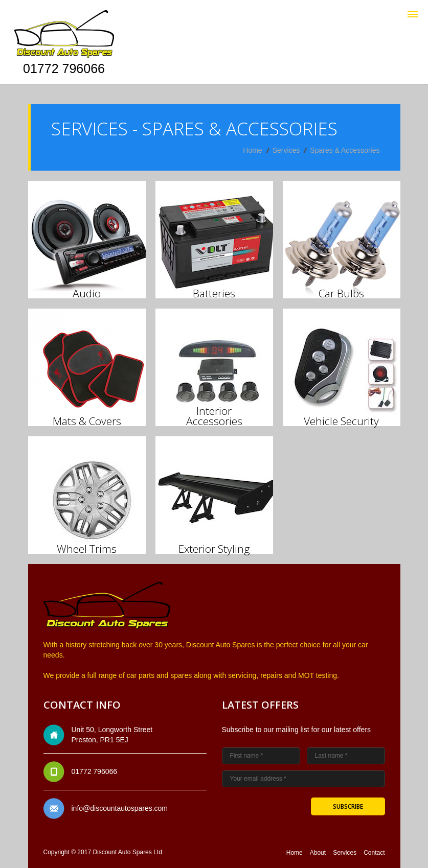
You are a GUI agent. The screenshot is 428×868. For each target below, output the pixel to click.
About (318, 853)
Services (286, 150)
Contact (374, 853)
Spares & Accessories (345, 150)
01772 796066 (64, 68)
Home (252, 150)
